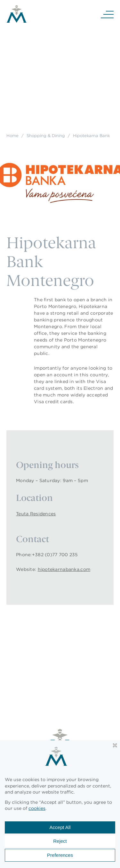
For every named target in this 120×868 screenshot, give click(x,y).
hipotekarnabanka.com (64, 569)
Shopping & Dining (46, 135)
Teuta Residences (36, 514)
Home (12, 135)
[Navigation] (107, 14)
